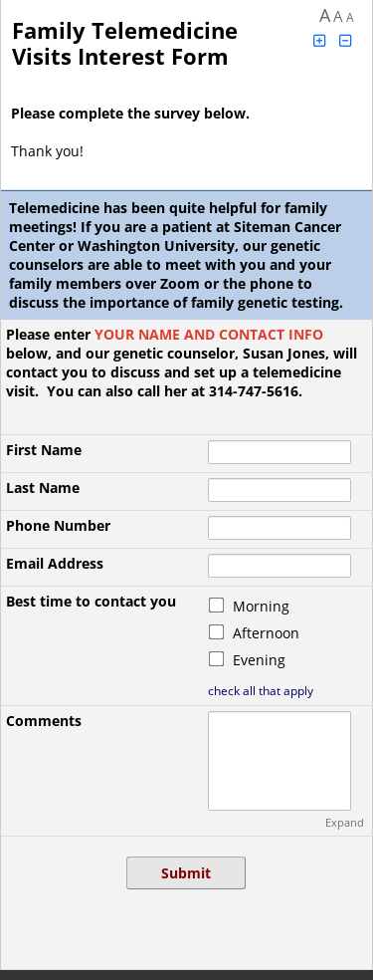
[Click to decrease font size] (346, 40)
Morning (261, 606)
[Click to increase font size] (319, 40)
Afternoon (266, 633)
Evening (259, 660)
